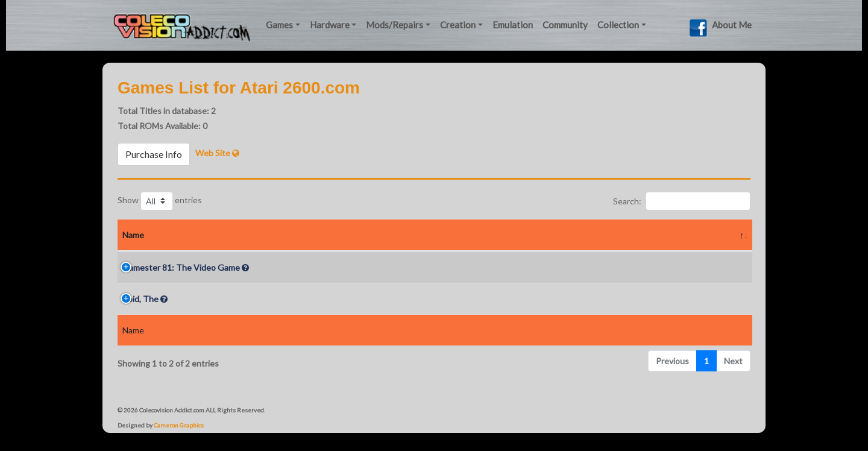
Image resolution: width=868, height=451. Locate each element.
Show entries (160, 201)
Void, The (140, 299)
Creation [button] (458, 25)
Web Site (217, 153)
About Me (732, 25)
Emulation (513, 25)
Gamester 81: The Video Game (181, 267)
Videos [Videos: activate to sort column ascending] (706, 235)
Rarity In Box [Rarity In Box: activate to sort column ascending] (514, 235)
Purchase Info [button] (154, 154)
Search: (682, 201)
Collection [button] (618, 25)
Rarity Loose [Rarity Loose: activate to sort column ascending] (411, 235)
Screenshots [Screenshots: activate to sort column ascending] (621, 235)
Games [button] (279, 25)
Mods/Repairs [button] (395, 25)
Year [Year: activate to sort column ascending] (343, 235)
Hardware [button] (330, 25)
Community (565, 25)
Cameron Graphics (179, 425)
